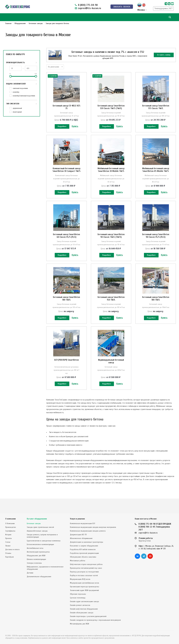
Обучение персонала (78, 594)
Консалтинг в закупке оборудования (84, 546)
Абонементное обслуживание (81, 538)
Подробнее (62, 127)
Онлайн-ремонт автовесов (80, 605)
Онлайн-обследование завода (82, 613)
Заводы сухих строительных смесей (40, 527)
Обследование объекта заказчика (83, 557)
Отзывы (8, 553)
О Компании (10, 523)
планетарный (17, 112)
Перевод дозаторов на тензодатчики (84, 572)
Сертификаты (10, 531)
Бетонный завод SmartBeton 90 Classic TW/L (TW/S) (111, 242)
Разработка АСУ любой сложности (83, 549)
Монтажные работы (78, 561)
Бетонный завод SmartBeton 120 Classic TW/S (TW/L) (111, 107)
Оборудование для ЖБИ (36, 556)
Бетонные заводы (34, 523)
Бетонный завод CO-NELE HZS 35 (67, 107)
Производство (11, 527)
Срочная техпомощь (78, 598)
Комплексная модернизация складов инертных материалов (93, 527)
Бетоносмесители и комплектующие (40, 544)
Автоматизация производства (38, 552)
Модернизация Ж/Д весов (80, 579)
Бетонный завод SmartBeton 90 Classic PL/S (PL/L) (156, 242)
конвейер (16, 92)
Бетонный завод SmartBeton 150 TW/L (111, 307)
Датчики (30, 573)
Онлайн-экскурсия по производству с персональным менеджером (95, 620)
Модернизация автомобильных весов (85, 583)
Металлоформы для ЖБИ (79, 624)
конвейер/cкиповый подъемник (24, 96)
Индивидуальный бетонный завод (111, 373)
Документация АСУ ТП (78, 535)
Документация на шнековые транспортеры (87, 542)
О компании (10, 519)
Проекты (8, 538)
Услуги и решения (77, 519)
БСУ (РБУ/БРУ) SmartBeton (67, 372)
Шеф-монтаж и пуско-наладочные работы (86, 564)
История (8, 535)
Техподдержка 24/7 (163, 8)
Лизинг (8, 546)
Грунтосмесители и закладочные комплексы (44, 541)
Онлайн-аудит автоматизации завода (84, 601)
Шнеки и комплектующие (36, 559)
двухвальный (17, 108)
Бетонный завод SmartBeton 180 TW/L (66, 307)
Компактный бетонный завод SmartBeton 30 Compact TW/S (67, 173)
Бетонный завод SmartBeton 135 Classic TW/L (156, 107)
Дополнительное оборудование (39, 577)
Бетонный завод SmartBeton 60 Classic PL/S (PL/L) (66, 242)
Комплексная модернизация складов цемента (88, 531)
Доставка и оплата (12, 549)
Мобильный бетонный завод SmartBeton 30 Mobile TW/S (111, 173)
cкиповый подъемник (20, 88)
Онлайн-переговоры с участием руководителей (88, 616)
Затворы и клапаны (34, 563)
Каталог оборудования (37, 519)
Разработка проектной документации (84, 553)
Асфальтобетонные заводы (37, 531)
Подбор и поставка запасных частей (84, 575)
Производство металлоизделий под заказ (86, 568)
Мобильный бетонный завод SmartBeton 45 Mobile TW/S (156, 173)
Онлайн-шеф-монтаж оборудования (84, 609)
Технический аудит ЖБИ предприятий (84, 590)
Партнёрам (9, 557)
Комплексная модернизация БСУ (83, 523)
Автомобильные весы (35, 548)
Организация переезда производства (85, 587)
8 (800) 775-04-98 (88, 5)
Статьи (8, 542)
